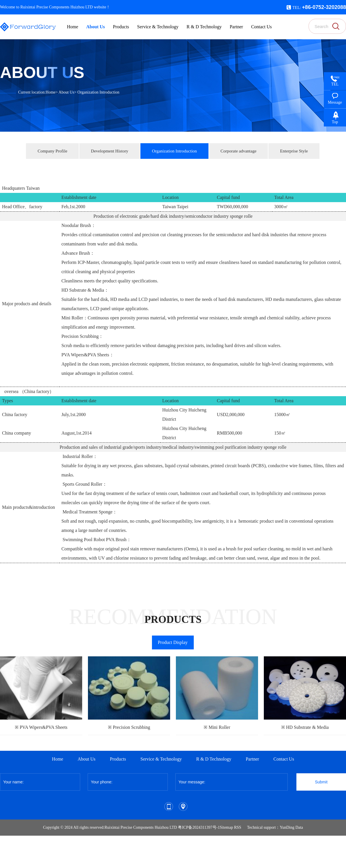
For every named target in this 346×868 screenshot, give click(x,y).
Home (50, 92)
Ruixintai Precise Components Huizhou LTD (141, 827)
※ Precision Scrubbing (129, 727)
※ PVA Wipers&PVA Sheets (41, 727)
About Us (66, 92)
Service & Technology (161, 759)
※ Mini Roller (217, 727)
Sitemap (226, 827)
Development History (110, 151)
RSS (238, 827)
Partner (252, 759)
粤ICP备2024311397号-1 (199, 827)
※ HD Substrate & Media (305, 727)
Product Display (173, 642)
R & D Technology (214, 759)
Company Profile (52, 151)
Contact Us (284, 759)
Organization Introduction (99, 92)
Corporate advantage (239, 151)
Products (118, 759)
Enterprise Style (294, 151)
